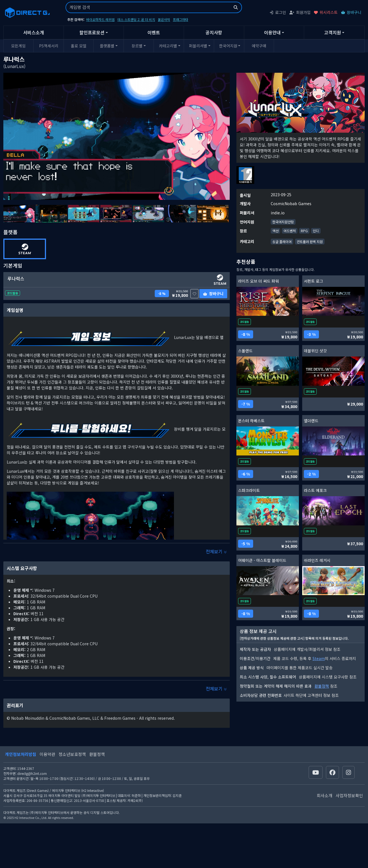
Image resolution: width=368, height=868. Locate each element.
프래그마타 (181, 19)
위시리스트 (326, 12)
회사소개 (325, 795)
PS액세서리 (49, 46)
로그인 (278, 12)
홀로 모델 (79, 46)
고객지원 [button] (333, 32)
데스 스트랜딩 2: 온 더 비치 (136, 19)
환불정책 (322, 686)
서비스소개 (34, 32)
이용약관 (47, 754)
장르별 (137, 46)
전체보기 (216, 551)
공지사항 (214, 32)
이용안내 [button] (272, 32)
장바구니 (351, 12)
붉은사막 (164, 19)
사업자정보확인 (349, 795)
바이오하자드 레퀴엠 (100, 19)
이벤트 (154, 32)
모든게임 (18, 46)
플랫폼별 (107, 46)
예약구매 (259, 46)
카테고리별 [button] (168, 46)
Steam (319, 658)
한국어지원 (228, 46)
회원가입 (300, 12)
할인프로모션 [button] (92, 32)
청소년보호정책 (72, 754)
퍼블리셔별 (198, 46)
